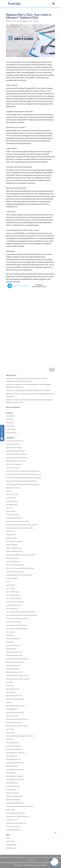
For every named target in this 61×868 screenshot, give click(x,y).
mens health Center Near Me (15, 753)
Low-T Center (11, 632)
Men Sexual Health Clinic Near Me (17, 719)
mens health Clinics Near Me (15, 769)
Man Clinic (10, 682)
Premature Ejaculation (13, 800)
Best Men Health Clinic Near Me (17, 454)
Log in (8, 838)
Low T (8, 582)
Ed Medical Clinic (12, 504)
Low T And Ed (11, 585)
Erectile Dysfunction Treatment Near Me (19, 528)
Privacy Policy (18, 865)
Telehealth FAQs (28, 865)
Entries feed (10, 841)
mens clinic (10, 739)
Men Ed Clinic (11, 692)
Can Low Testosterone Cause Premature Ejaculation (23, 471)
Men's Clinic (10, 729)
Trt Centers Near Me (13, 826)
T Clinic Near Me (12, 820)
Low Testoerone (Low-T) (14, 605)
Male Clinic (10, 635)
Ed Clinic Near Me (12, 494)
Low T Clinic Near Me (13, 595)
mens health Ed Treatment (14, 776)
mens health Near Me (13, 786)
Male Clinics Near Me (13, 645)
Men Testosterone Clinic (14, 722)
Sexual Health (11, 810)
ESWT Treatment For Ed (14, 548)
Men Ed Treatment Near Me (15, 699)
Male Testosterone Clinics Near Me (18, 679)
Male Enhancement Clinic (14, 655)
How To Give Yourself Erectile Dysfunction (20, 568)
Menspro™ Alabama (33, 21)
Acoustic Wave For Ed (13, 444)
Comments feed (11, 845)
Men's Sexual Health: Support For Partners (20, 736)
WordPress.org (11, 848)
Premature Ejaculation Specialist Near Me (20, 806)
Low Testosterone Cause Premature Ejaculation (21, 615)
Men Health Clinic (12, 709)
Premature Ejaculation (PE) (15, 803)
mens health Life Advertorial (15, 779)
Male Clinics (10, 642)
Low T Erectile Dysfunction (15, 602)
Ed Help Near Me (12, 501)
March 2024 (10, 426)
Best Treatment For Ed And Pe (16, 461)
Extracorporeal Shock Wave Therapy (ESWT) (21, 555)
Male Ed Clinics (11, 649)
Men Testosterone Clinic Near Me (17, 726)
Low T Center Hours (13, 592)
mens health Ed (11, 773)
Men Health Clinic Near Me (15, 712)
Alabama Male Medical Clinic (16, 451)
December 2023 (11, 433)
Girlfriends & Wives (12, 558)
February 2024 (11, 429)
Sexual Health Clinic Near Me (16, 813)
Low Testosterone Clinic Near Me (17, 625)
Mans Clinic (10, 686)
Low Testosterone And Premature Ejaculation (21, 612)
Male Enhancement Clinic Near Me (17, 659)
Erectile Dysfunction (13, 514)
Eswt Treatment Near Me (14, 551)
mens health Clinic (12, 756)
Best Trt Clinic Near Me (14, 464)
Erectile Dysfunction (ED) (14, 518)
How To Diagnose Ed (13, 561)
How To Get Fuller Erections (15, 565)
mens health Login (12, 783)
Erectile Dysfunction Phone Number (18, 521)
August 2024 (10, 416)
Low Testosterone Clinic (14, 622)
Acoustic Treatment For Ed (15, 441)
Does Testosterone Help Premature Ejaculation (21, 481)
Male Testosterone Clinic (14, 672)
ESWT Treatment (12, 545)
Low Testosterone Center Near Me (17, 618)
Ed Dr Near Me (11, 498)
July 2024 (9, 419)
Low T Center (10, 588)
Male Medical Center (13, 665)
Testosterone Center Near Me (16, 823)
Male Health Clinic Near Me (15, 662)
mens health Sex (11, 790)
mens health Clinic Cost (14, 759)
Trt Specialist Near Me (13, 830)
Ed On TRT (10, 508)
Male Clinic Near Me (13, 639)
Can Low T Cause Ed (13, 468)
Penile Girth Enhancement (14, 796)
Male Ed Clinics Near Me (14, 652)
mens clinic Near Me (13, 743)
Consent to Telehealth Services (10, 863)
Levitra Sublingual (12, 578)
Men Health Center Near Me (15, 706)
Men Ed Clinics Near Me (14, 696)
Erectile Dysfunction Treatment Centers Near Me (22, 525)
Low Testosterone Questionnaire (17, 629)
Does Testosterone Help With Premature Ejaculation (23, 484)
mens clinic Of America (14, 746)
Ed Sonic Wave (11, 511)
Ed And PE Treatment (13, 488)
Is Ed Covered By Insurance (15, 572)
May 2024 (9, 423)
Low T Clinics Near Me (13, 598)
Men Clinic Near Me (13, 689)
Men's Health (10, 733)
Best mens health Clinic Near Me (17, 457)
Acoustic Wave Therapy (14, 447)
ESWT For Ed (10, 531)
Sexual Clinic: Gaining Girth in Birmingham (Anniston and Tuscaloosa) (28, 390)
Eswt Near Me (11, 535)
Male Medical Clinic (13, 669)
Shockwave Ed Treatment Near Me (17, 816)
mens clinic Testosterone (14, 749)
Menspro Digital (12, 21)
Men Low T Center (12, 716)
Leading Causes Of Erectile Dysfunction (19, 575)
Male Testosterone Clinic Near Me (17, 675)
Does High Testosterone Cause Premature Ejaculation (23, 478)
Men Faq (9, 702)
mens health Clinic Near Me (15, 763)
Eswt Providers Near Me (14, 541)
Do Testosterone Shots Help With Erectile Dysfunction (24, 474)
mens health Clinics (12, 766)
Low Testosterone (12, 608)
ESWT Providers (11, 538)
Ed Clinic (9, 491)
